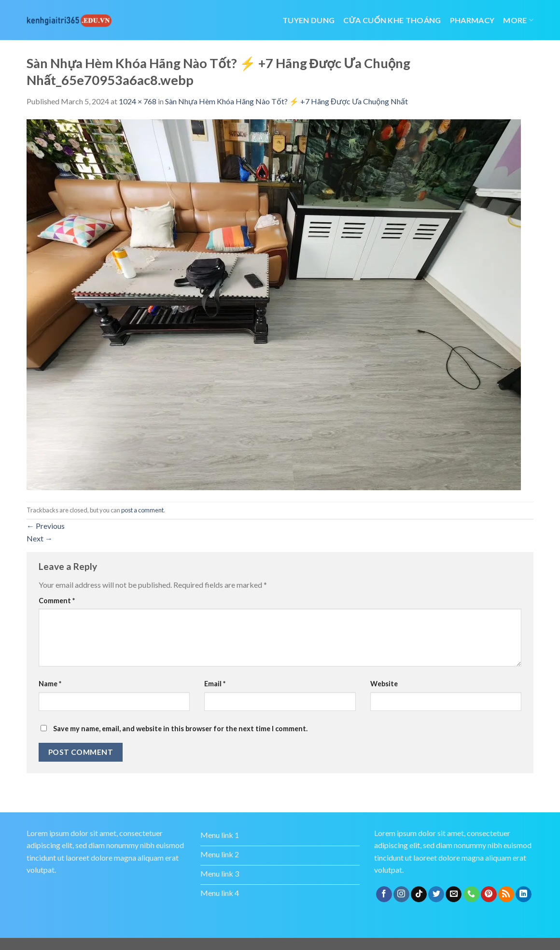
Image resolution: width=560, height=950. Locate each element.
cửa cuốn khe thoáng (392, 20)
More (518, 20)
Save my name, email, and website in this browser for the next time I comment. (180, 729)
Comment (57, 601)
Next (40, 538)
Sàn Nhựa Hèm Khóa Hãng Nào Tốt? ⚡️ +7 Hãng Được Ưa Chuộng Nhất (287, 101)
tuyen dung (308, 20)
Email (215, 684)
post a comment (142, 510)
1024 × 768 (138, 101)
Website (384, 684)
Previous (46, 526)
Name (50, 684)
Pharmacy (472, 20)
